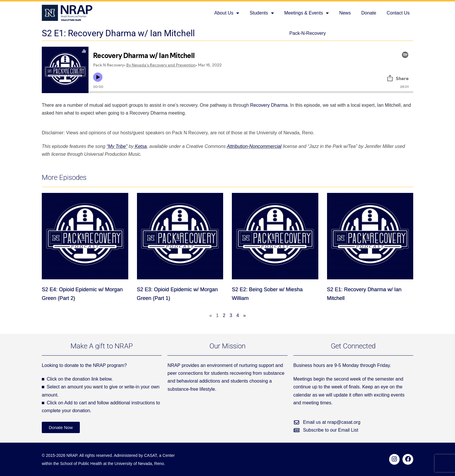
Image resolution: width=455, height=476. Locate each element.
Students (262, 13)
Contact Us (398, 13)
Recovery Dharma (269, 105)
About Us (227, 13)
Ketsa (140, 146)
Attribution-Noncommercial (254, 146)
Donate (369, 13)
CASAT (150, 455)
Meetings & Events (307, 13)
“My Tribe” (117, 146)
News (345, 13)
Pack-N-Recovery (307, 33)
